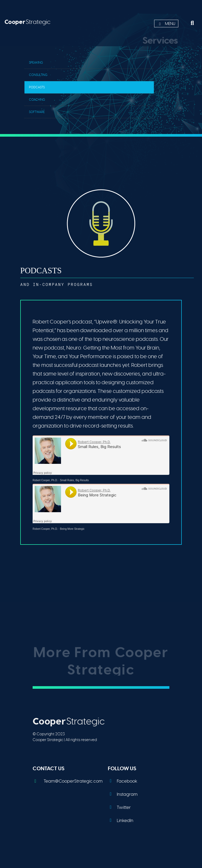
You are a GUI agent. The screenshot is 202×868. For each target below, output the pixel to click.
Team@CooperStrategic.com (68, 781)
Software (37, 112)
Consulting (38, 75)
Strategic (27, 22)
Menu (166, 24)
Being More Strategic (72, 529)
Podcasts (37, 87)
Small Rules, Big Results (74, 480)
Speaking (36, 63)
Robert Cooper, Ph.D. (45, 480)
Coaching (37, 100)
